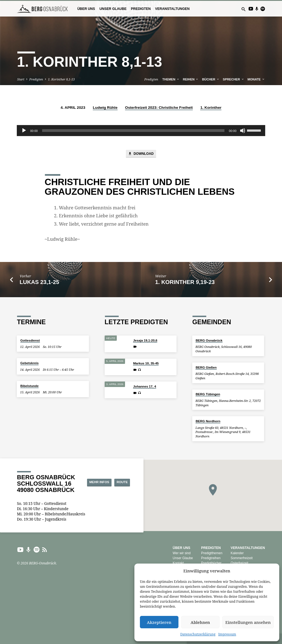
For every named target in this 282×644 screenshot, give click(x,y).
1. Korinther (211, 108)
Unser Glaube (113, 9)
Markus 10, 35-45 (146, 363)
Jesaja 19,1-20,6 (145, 340)
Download (141, 154)
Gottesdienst (30, 340)
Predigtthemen (212, 553)
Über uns (86, 9)
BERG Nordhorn (208, 421)
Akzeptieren (159, 622)
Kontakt (178, 563)
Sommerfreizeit (242, 558)
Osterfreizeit (239, 563)
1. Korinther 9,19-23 (185, 283)
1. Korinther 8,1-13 (61, 79)
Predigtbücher (211, 563)
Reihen (191, 79)
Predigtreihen (211, 558)
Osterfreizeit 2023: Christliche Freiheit (159, 108)
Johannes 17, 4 (144, 387)
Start (21, 79)
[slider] (133, 131)
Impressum (227, 634)
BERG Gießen (206, 367)
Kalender (237, 553)
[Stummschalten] (243, 131)
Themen (171, 79)
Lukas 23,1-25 (39, 283)
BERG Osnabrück (209, 340)
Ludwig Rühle (105, 108)
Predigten (141, 9)
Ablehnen (200, 622)
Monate (256, 79)
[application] (141, 131)
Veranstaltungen (172, 9)
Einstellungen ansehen (248, 622)
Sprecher (233, 79)
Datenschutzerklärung (198, 634)
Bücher (211, 79)
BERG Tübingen (208, 394)
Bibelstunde (29, 386)
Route (118, 487)
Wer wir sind (182, 553)
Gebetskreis (29, 363)
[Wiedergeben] (24, 131)
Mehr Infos (117, 478)
